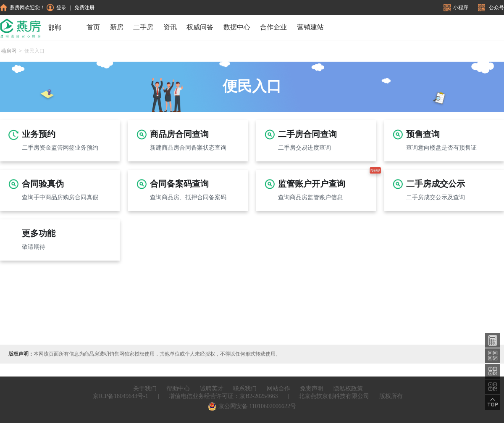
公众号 (491, 8)
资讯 (170, 27)
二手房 (143, 27)
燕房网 (9, 51)
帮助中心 (178, 389)
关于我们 (145, 389)
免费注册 (84, 8)
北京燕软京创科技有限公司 (334, 396)
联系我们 (245, 389)
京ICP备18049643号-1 (120, 396)
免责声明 (312, 389)
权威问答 (200, 27)
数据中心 (237, 27)
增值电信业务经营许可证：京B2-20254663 (223, 396)
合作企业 (273, 27)
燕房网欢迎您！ (22, 8)
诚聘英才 (212, 389)
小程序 (457, 8)
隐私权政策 (348, 389)
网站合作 (278, 389)
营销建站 (310, 27)
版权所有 (391, 396)
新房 (117, 27)
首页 (93, 27)
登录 (56, 8)
